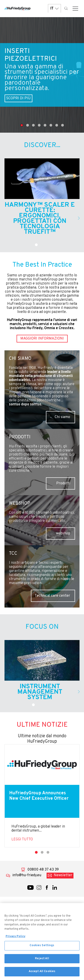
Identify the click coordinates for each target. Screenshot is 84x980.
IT (54, 8)
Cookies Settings (42, 948)
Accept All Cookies (42, 974)
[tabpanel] (42, 75)
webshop (63, 534)
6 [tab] (51, 125)
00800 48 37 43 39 (43, 870)
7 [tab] (57, 125)
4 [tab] (39, 125)
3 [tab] (33, 125)
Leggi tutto (22, 839)
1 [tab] (22, 125)
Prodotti (63, 483)
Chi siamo (62, 417)
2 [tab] (28, 125)
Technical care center (52, 596)
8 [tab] (62, 125)
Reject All (42, 961)
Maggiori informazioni (42, 339)
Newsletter (63, 875)
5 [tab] (45, 125)
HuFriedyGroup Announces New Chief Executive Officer (39, 796)
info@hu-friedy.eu (27, 875)
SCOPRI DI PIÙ (18, 98)
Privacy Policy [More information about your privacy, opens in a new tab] (15, 938)
